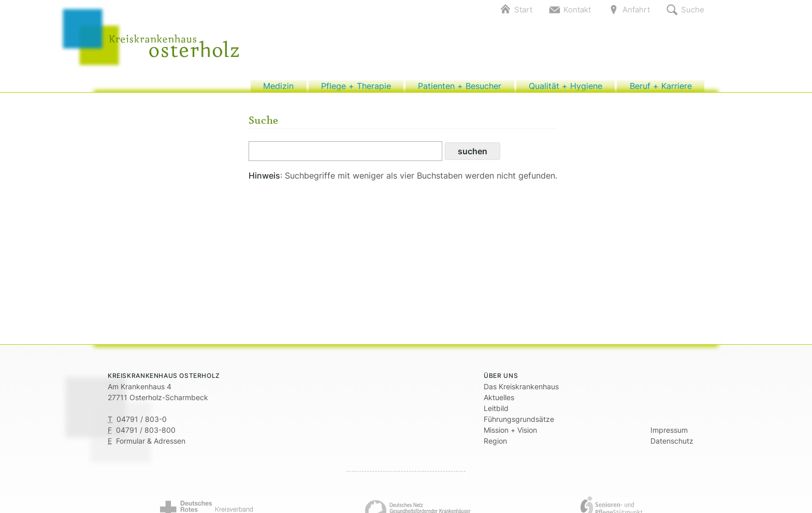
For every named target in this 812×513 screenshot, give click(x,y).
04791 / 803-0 (142, 424)
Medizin (279, 89)
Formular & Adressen (151, 446)
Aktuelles (499, 402)
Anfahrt (636, 10)
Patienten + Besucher (460, 89)
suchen (473, 156)
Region (495, 446)
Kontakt (577, 10)
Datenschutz (672, 446)
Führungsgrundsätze (519, 424)
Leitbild (496, 413)
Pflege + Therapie (356, 89)
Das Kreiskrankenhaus (521, 392)
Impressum (669, 435)
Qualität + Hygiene (565, 89)
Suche (693, 10)
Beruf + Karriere (661, 89)
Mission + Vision (510, 435)
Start (523, 10)
